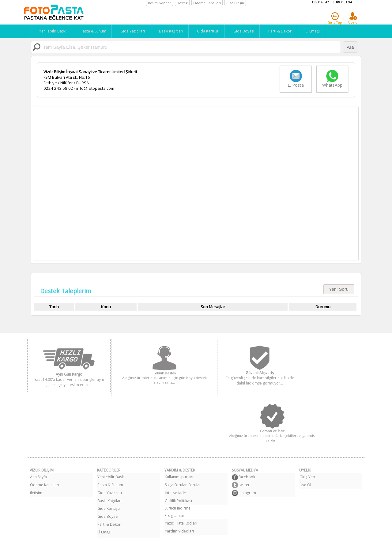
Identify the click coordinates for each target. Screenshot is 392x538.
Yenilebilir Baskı (52, 31)
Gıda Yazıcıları (134, 31)
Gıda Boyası (248, 31)
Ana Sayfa (38, 414)
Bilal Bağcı (253, 530)
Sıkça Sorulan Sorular (183, 421)
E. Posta (293, 79)
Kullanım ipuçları (179, 414)
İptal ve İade (175, 429)
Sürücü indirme (177, 443)
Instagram (245, 429)
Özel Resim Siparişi (113, 473)
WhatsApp (332, 79)
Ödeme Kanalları (44, 421)
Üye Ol (305, 421)
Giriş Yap (335, 18)
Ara (350, 47)
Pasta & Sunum (93, 31)
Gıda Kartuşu (211, 31)
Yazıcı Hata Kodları (181, 458)
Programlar (174, 451)
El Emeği (318, 31)
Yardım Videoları (179, 466)
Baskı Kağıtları (173, 31)
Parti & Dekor (285, 31)
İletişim (36, 429)
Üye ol (353, 18)
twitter (242, 422)
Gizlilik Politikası (178, 436)
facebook (245, 415)
